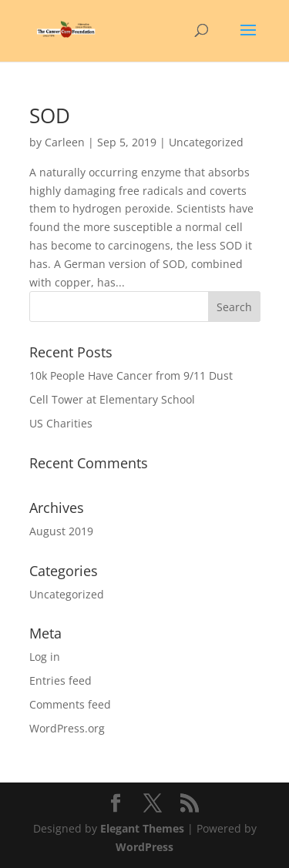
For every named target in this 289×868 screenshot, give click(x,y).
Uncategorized (67, 594)
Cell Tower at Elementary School (112, 399)
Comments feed (70, 704)
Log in (45, 657)
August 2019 (61, 531)
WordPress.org (67, 728)
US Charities (61, 423)
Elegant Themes (142, 828)
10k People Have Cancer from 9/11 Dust (131, 375)
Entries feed (60, 680)
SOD (50, 116)
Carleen (65, 142)
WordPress (144, 847)
